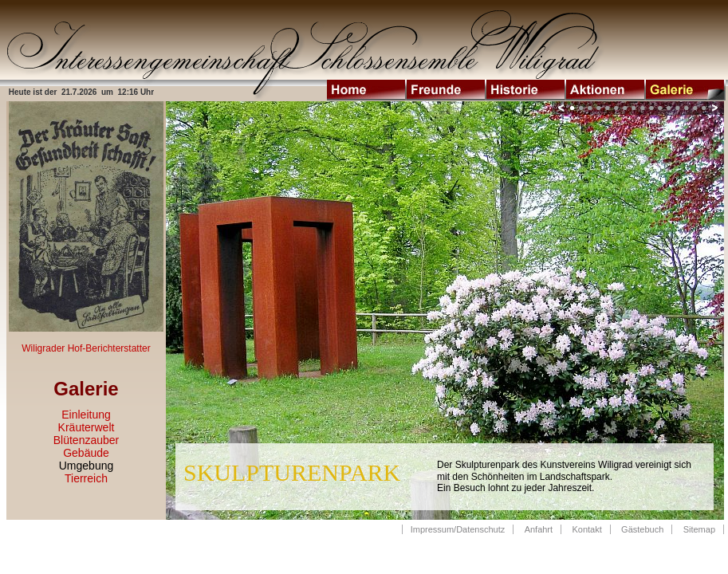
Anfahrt (539, 529)
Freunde (447, 90)
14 (686, 108)
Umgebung (87, 466)
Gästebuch (642, 529)
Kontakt (586, 529)
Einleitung (86, 415)
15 (695, 108)
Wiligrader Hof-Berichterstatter (86, 348)
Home (367, 90)
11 (660, 108)
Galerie (686, 90)
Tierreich (86, 478)
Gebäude (86, 453)
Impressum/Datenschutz (458, 529)
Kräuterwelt (87, 427)
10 (651, 108)
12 (669, 108)
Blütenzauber (87, 440)
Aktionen (606, 90)
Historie (526, 90)
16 (704, 108)
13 (677, 108)
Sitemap (699, 529)
